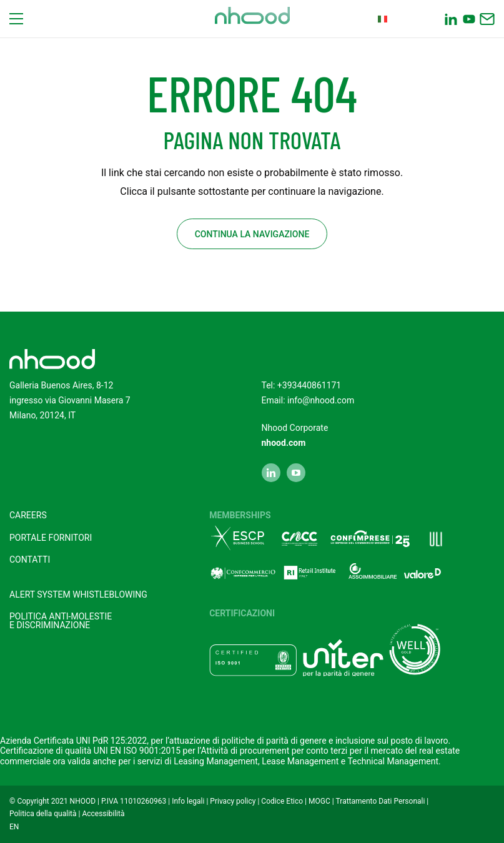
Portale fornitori (51, 538)
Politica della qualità (43, 814)
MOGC (319, 801)
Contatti (30, 560)
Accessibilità (103, 814)
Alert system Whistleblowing (78, 594)
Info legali (188, 801)
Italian (398, 19)
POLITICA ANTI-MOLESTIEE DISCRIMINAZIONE (61, 621)
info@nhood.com (321, 400)
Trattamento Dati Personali (381, 801)
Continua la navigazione (252, 234)
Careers (28, 515)
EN (14, 827)
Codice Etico (282, 801)
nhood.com (284, 443)
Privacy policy (233, 801)
